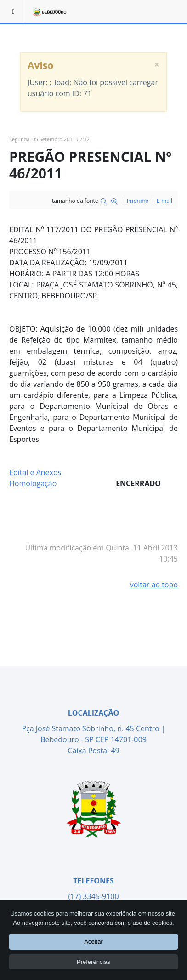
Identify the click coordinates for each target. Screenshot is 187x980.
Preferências (93, 962)
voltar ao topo (154, 585)
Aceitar (93, 943)
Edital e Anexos (35, 472)
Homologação (33, 483)
